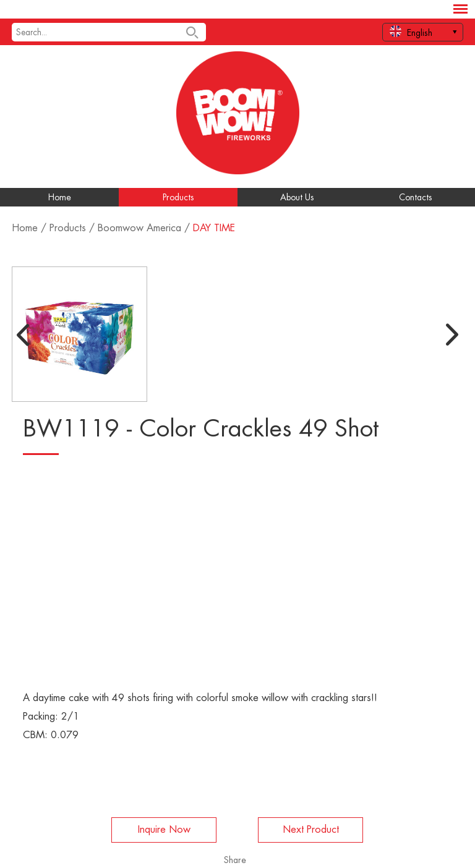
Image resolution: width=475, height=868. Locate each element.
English (411, 31)
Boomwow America (139, 228)
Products (178, 197)
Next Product (311, 830)
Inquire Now (164, 830)
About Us (297, 197)
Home (60, 197)
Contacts (416, 197)
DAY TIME (214, 228)
